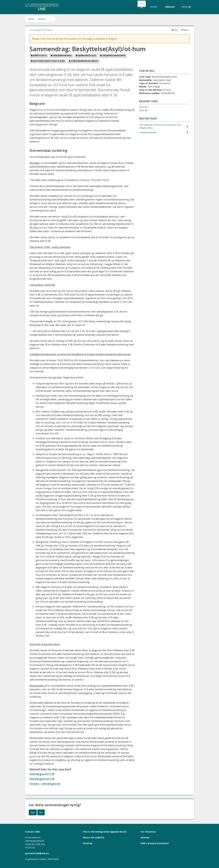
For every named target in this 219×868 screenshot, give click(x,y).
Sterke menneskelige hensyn (83, 61)
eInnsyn (145, 837)
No (41, 812)
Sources (42, 19)
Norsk (154, 7)
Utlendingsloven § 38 (42, 779)
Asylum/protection (149, 133)
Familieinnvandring (61, 56)
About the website (94, 837)
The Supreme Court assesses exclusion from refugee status (162, 127)
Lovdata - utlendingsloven (45, 784)
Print (175, 30)
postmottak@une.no (37, 853)
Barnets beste (39, 56)
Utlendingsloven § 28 (42, 774)
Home (31, 19)
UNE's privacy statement (155, 843)
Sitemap (88, 843)
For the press (148, 832)
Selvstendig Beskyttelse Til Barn (48, 61)
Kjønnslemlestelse (86, 56)
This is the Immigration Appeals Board (105, 832)
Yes (33, 812)
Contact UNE (32, 832)
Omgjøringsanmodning (113, 56)
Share (185, 30)
